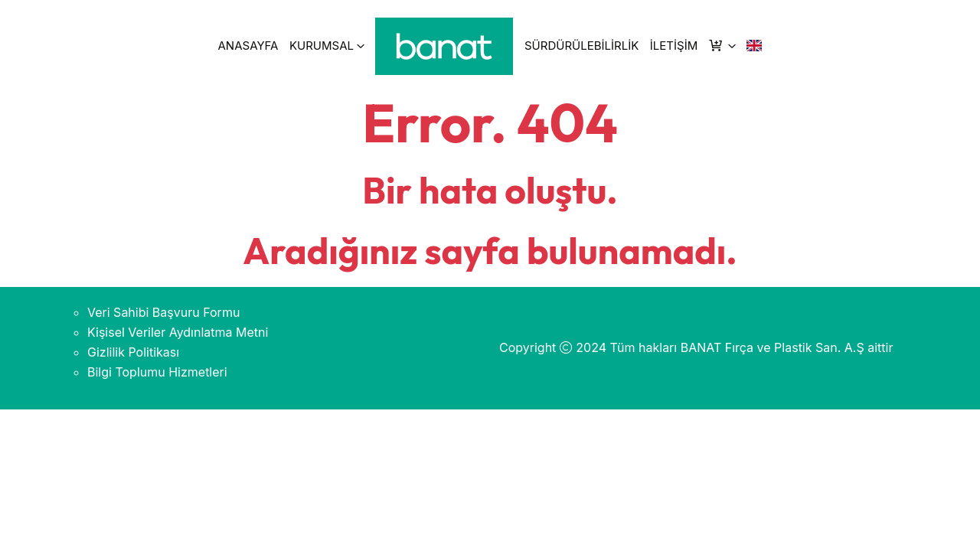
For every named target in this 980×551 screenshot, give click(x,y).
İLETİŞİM (674, 46)
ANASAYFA (248, 46)
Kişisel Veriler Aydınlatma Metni (178, 332)
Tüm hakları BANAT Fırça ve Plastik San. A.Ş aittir (752, 347)
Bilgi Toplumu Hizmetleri (157, 372)
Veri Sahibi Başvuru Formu (163, 312)
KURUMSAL (322, 46)
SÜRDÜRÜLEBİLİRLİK (581, 46)
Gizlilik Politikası (133, 352)
